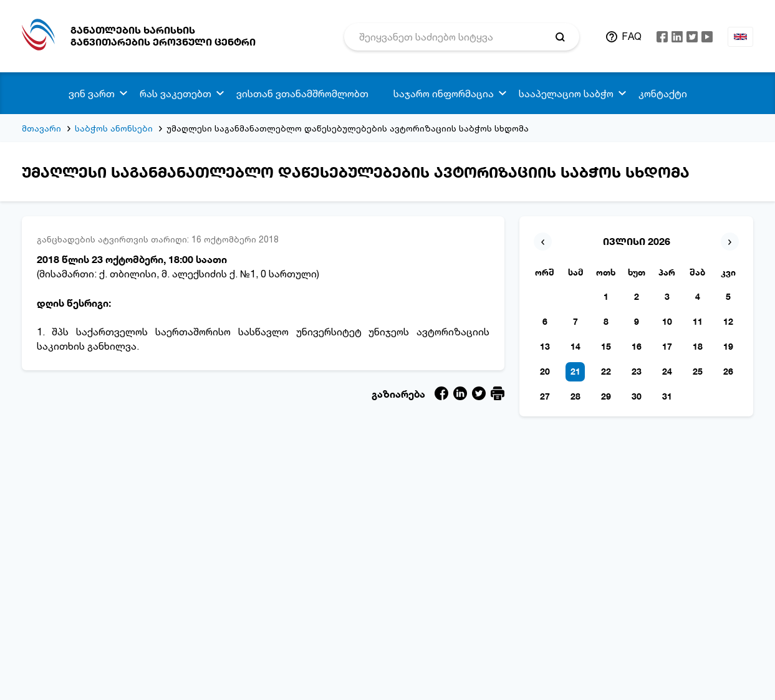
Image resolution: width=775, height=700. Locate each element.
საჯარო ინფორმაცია (444, 93)
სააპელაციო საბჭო (566, 93)
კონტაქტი (663, 93)
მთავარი (41, 128)
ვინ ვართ (92, 93)
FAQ (632, 36)
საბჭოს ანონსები (114, 128)
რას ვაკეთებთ (176, 93)
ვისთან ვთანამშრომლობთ (302, 93)
